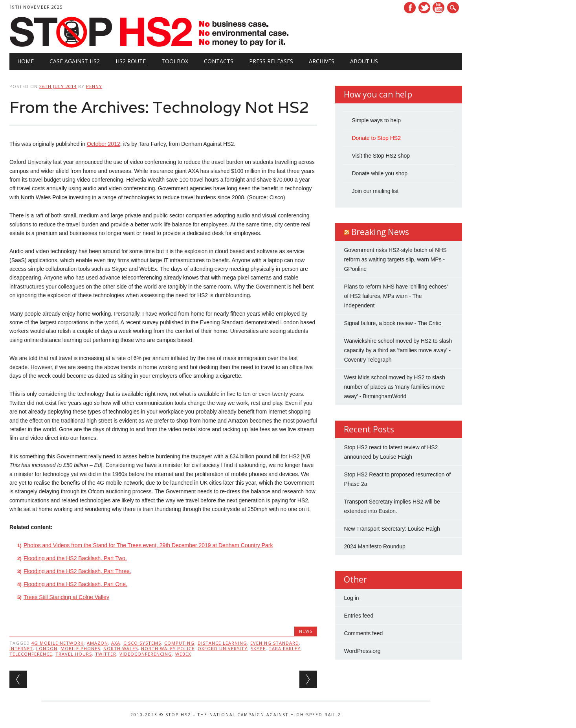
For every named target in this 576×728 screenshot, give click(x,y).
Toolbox (175, 61)
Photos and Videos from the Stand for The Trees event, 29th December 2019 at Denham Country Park (148, 545)
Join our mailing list (375, 191)
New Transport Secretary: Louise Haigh (392, 529)
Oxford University (223, 648)
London (47, 648)
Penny (94, 86)
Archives (322, 61)
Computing (179, 643)
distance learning (222, 643)
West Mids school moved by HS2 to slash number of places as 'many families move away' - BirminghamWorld (394, 387)
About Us (364, 61)
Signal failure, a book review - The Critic (392, 323)
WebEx (183, 654)
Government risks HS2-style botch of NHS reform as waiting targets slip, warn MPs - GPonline (395, 259)
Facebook (410, 8)
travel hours (74, 654)
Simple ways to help (376, 120)
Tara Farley (285, 648)
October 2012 (104, 144)
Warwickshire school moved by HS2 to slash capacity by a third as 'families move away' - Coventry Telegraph (398, 350)
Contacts (219, 61)
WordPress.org (362, 651)
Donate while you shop (380, 173)
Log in (351, 598)
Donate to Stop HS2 (376, 138)
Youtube (438, 8)
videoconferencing (146, 654)
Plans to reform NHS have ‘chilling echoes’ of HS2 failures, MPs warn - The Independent (396, 296)
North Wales (121, 648)
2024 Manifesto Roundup (374, 546)
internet (21, 648)
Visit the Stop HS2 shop (381, 156)
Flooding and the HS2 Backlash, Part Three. (77, 571)
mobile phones (80, 648)
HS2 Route (131, 61)
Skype (258, 648)
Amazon (97, 643)
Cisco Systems (142, 643)
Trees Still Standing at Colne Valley (66, 597)
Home (26, 61)
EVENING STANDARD (275, 643)
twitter (106, 654)
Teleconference (31, 654)
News (306, 631)
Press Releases (271, 61)
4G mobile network (58, 643)
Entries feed (359, 616)
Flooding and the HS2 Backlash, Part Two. (75, 558)
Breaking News (380, 232)
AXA (116, 643)
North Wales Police (168, 648)
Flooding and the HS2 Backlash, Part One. (75, 584)
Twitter (424, 8)
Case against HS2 (75, 61)
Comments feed (363, 633)
